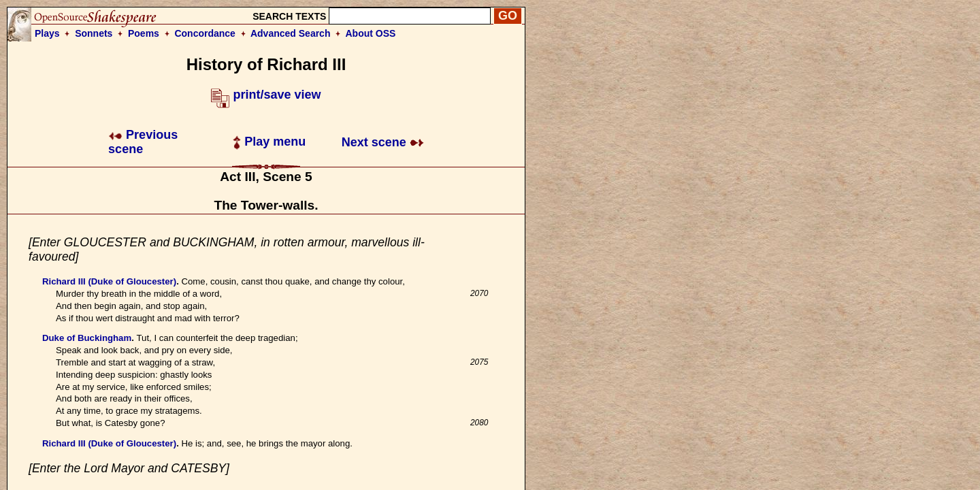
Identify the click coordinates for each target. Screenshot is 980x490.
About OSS (371, 33)
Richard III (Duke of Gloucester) (109, 281)
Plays (47, 33)
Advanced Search (291, 33)
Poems (144, 33)
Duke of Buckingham (87, 338)
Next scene (383, 142)
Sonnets (94, 33)
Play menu (269, 142)
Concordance (205, 33)
